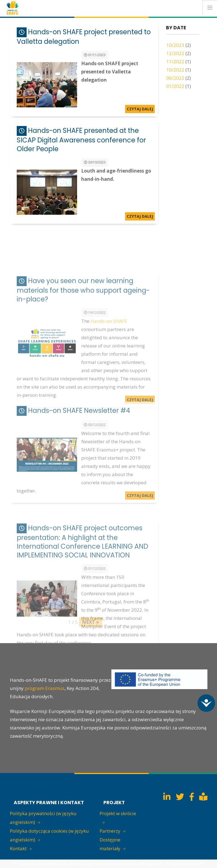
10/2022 (175, 70)
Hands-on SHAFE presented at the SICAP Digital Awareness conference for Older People (81, 140)
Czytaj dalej (140, 109)
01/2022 (175, 86)
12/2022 (175, 53)
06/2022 (175, 78)
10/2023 (175, 45)
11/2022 (175, 61)
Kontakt (18, 848)
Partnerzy (110, 831)
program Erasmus (45, 688)
